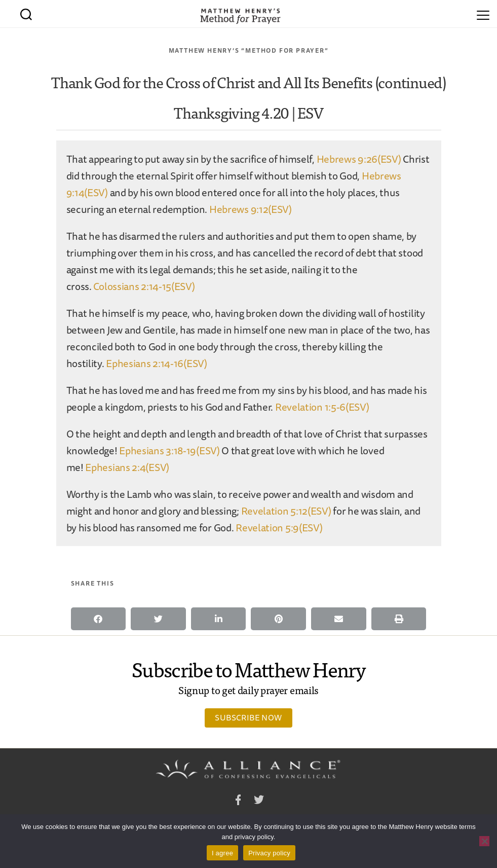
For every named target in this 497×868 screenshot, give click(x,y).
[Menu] (483, 14)
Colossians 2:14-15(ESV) (144, 286)
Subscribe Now (248, 717)
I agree (222, 853)
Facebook (238, 801)
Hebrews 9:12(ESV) (251, 209)
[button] (99, 619)
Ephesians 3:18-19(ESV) (169, 450)
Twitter (259, 801)
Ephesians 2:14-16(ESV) (156, 363)
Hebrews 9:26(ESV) (359, 159)
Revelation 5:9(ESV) (279, 528)
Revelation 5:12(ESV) (286, 511)
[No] (484, 841)
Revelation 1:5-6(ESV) (322, 407)
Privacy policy (269, 853)
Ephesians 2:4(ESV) (127, 467)
